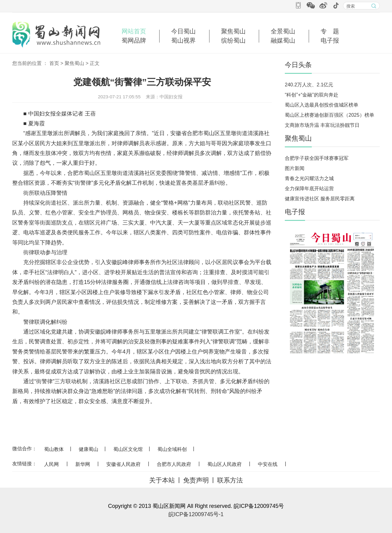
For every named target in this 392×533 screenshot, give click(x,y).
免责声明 (196, 480)
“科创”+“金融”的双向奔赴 (312, 95)
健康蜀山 (89, 449)
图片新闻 (295, 168)
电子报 (330, 40)
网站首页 (134, 31)
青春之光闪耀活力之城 (309, 178)
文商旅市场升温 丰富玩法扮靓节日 (322, 125)
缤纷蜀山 (233, 40)
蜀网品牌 (134, 40)
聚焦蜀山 (233, 31)
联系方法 (230, 480)
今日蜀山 (183, 31)
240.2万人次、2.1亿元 (309, 85)
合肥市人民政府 (174, 464)
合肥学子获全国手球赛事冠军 (317, 158)
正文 (95, 63)
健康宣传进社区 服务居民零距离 (320, 199)
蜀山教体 (54, 449)
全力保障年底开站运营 (309, 189)
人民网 (51, 464)
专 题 (330, 31)
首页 (54, 63)
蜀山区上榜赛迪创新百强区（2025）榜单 (330, 115)
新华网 (83, 464)
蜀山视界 (183, 40)
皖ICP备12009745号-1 (196, 514)
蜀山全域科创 (172, 449)
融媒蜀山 (283, 40)
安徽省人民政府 (123, 464)
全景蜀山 (283, 31)
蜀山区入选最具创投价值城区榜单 (322, 105)
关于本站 (162, 480)
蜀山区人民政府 (224, 464)
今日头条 (298, 65)
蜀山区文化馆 (128, 449)
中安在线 (268, 464)
